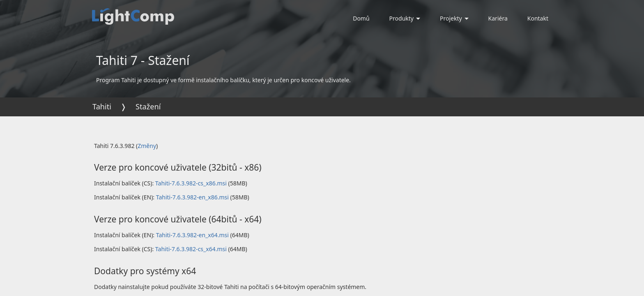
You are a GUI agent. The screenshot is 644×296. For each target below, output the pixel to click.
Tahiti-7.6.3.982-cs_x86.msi (191, 183)
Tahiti (102, 106)
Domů (361, 18)
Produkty (405, 18)
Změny (147, 146)
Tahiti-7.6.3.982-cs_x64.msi (191, 249)
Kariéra (498, 18)
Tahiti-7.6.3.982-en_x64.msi (192, 235)
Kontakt (538, 18)
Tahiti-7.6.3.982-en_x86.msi (192, 197)
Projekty (454, 18)
